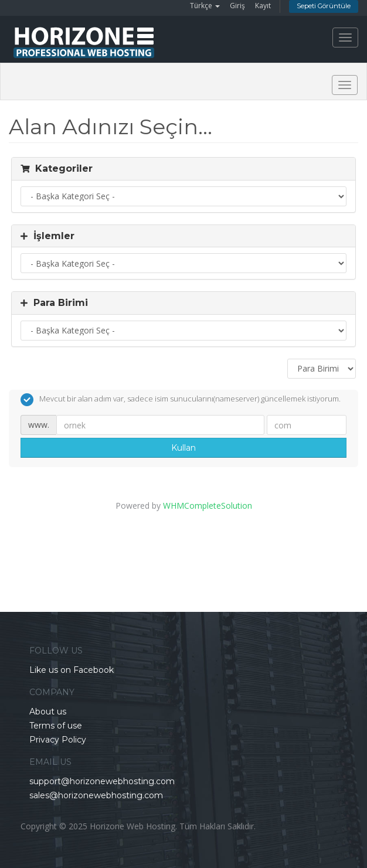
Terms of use (56, 726)
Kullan (183, 448)
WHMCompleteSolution (208, 506)
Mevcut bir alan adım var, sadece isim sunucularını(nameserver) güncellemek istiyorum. (181, 400)
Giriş (237, 6)
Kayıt (263, 6)
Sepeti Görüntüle (324, 6)
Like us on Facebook (72, 670)
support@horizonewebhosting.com (102, 781)
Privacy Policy (58, 740)
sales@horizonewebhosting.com (96, 795)
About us (48, 712)
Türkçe (205, 6)
